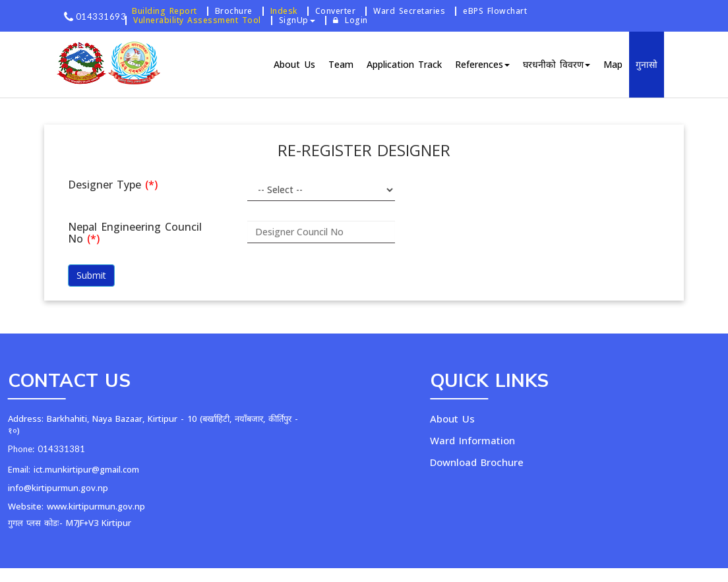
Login (350, 20)
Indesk (284, 11)
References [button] (482, 64)
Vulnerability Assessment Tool (197, 20)
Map (613, 64)
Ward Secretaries (409, 11)
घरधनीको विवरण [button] (557, 64)
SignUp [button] (297, 20)
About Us (294, 64)
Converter (336, 11)
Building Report (165, 11)
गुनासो (647, 64)
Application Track (404, 64)
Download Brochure (519, 462)
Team (341, 64)
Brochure (234, 11)
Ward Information (515, 440)
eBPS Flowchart (495, 11)
